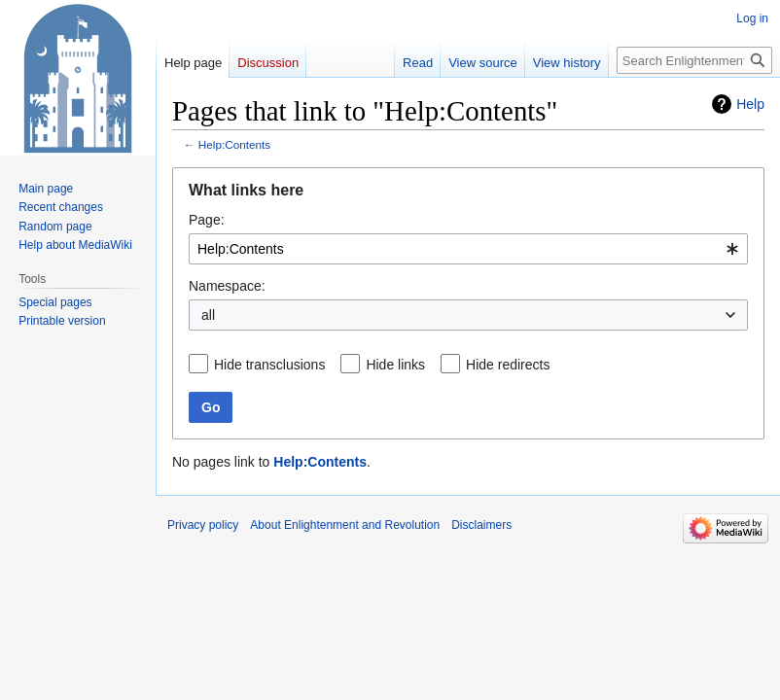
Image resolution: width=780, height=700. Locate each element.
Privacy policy (203, 525)
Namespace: (227, 286)
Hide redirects (508, 365)
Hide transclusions (269, 365)
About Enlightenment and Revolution (345, 525)
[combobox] (468, 249)
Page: (207, 220)
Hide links (395, 365)
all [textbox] (208, 315)
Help (750, 104)
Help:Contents (234, 144)
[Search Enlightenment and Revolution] (694, 60)
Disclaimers (481, 525)
